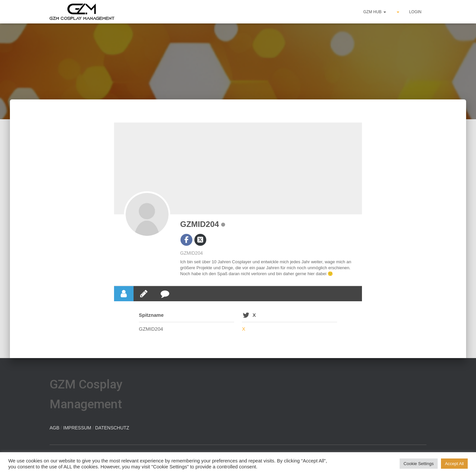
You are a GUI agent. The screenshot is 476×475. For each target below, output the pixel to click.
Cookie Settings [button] (419, 464)
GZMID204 (199, 224)
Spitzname (151, 315)
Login (415, 12)
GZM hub (375, 12)
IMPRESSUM (77, 428)
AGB (55, 428)
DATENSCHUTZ (112, 428)
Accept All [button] (454, 464)
